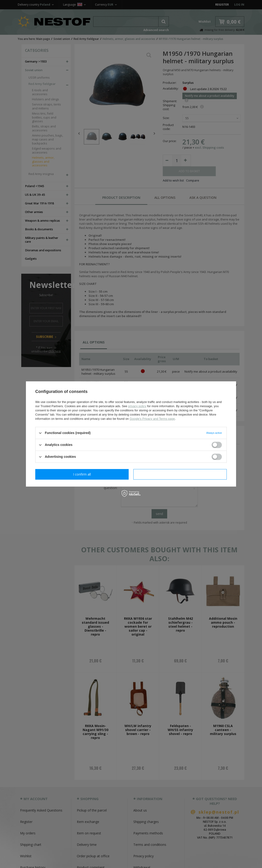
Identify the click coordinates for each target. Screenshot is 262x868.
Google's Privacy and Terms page (152, 419)
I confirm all (180, 474)
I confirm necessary (82, 474)
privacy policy (137, 406)
